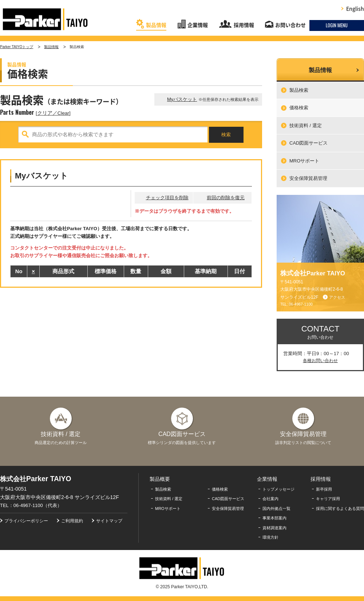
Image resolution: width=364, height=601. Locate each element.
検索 (226, 135)
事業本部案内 (274, 518)
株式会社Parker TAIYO (45, 19)
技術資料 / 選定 (306, 125)
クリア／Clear (53, 113)
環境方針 (270, 537)
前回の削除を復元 (226, 198)
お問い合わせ (290, 25)
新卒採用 (324, 489)
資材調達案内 (274, 528)
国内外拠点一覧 (276, 508)
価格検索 (299, 108)
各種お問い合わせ (320, 361)
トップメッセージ (278, 489)
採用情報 (244, 25)
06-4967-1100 (300, 304)
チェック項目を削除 (167, 198)
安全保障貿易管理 (308, 178)
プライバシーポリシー (26, 521)
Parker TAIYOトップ (17, 47)
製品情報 (156, 25)
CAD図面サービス (308, 143)
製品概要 (160, 479)
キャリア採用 (328, 499)
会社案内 (270, 499)
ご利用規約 (72, 521)
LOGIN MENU (337, 25)
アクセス (337, 297)
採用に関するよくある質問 (340, 508)
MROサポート (304, 161)
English (355, 9)
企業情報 (198, 25)
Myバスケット (182, 99)
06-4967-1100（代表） (38, 505)
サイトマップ (109, 521)
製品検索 (299, 90)
